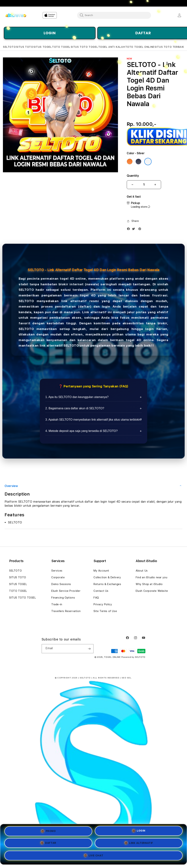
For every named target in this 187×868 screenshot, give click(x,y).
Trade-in (57, 604)
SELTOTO (26, 290)
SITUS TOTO (18, 577)
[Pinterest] (141, 230)
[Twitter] (134, 230)
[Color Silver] (148, 162)
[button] (9, 47)
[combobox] (114, 15)
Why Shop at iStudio (149, 584)
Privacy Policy (103, 604)
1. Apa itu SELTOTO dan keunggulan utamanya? (77, 397)
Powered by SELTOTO (133, 657)
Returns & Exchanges (107, 584)
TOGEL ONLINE (112, 657)
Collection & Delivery (107, 577)
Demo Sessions (61, 584)
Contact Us (101, 591)
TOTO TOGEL (18, 591)
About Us (142, 571)
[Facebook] (129, 230)
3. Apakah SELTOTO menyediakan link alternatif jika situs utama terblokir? (93, 420)
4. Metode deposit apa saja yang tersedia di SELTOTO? (81, 431)
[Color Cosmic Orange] (130, 162)
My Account (101, 571)
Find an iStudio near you (151, 577)
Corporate (58, 577)
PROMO (48, 831)
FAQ (96, 598)
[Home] (16, 15)
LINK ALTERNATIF (139, 844)
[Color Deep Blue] (138, 162)
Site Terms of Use (105, 611)
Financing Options (63, 598)
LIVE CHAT (93, 857)
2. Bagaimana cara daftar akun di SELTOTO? (75, 408)
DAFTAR (48, 843)
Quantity (133, 176)
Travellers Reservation (66, 611)
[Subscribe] (89, 649)
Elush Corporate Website (152, 591)
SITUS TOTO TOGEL (23, 598)
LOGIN (50, 33)
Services (57, 571)
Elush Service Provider (66, 591)
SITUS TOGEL (18, 584)
